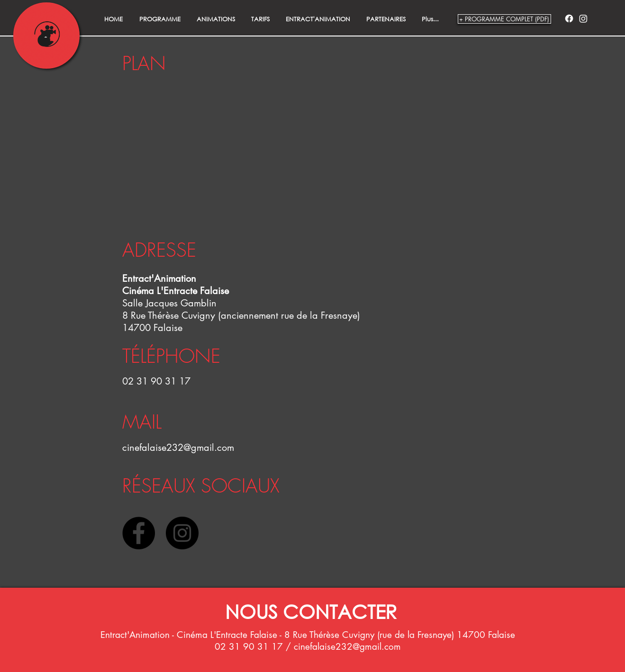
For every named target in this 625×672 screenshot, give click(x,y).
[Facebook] (569, 18)
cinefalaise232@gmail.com (178, 448)
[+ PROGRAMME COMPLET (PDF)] (504, 19)
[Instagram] (583, 18)
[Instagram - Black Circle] (182, 533)
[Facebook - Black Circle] (139, 533)
